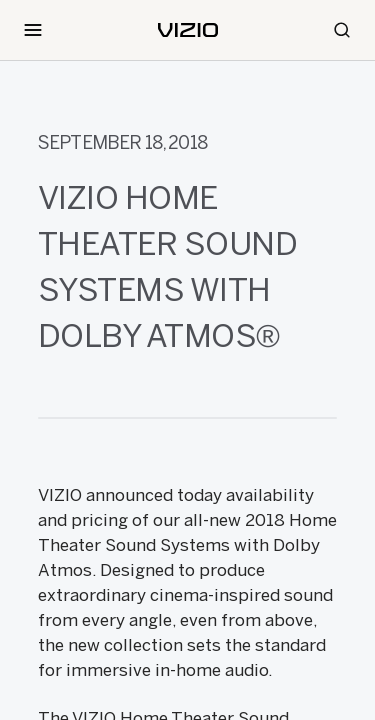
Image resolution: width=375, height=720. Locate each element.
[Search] (342, 30)
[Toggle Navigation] (33, 30)
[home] (188, 30)
